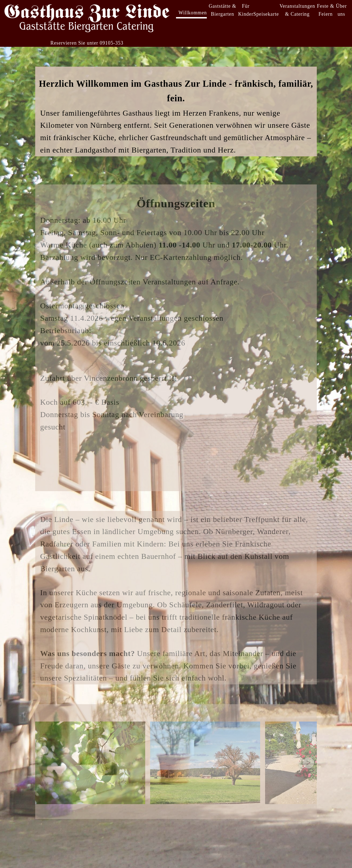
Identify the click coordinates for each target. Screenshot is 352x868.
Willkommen (193, 13)
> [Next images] (309, 763)
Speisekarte (266, 14)
